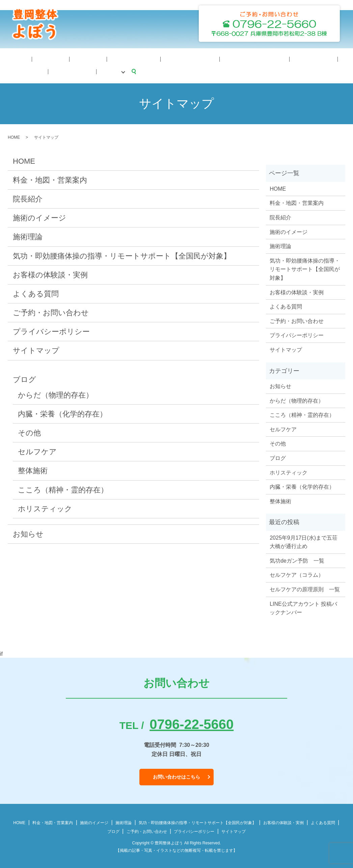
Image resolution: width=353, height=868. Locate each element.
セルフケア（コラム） (297, 574)
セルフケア (37, 451)
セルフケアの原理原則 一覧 (305, 588)
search (5, 71)
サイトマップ (36, 349)
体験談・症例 (230, 59)
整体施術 (33, 470)
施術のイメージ (91, 59)
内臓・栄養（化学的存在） (62, 413)
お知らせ (28, 533)
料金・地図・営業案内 (185, 59)
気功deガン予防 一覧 (297, 560)
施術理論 (58, 59)
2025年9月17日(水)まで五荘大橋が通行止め (304, 541)
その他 (29, 432)
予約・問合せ (301, 59)
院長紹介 (33, 59)
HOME (10, 59)
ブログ (329, 59)
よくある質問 (266, 59)
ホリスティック (45, 508)
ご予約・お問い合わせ (51, 312)
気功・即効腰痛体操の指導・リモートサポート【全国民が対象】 (122, 255)
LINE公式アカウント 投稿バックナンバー (303, 607)
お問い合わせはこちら (176, 776)
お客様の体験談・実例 (50, 274)
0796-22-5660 (192, 723)
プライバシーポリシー (51, 331)
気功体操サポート (134, 59)
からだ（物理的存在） (56, 394)
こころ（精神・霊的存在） (63, 489)
